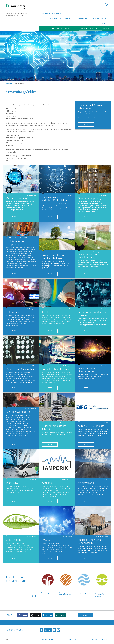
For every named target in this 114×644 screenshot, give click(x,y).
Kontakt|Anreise (100, 18)
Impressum (72, 639)
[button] (33, 596)
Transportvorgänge (84, 583)
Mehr (86, 124)
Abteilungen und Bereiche (63, 28)
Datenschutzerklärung (100, 639)
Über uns (45, 28)
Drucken (85, 615)
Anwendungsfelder (89, 28)
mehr (50, 388)
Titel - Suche (107, 5)
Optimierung (48, 583)
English (104, 23)
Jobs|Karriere (82, 18)
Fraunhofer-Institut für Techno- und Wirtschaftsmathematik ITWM (16, 14)
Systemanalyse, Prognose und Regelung (102, 585)
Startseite (9, 83)
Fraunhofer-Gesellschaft (51, 14)
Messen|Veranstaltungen (60, 18)
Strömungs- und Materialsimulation (66, 584)
